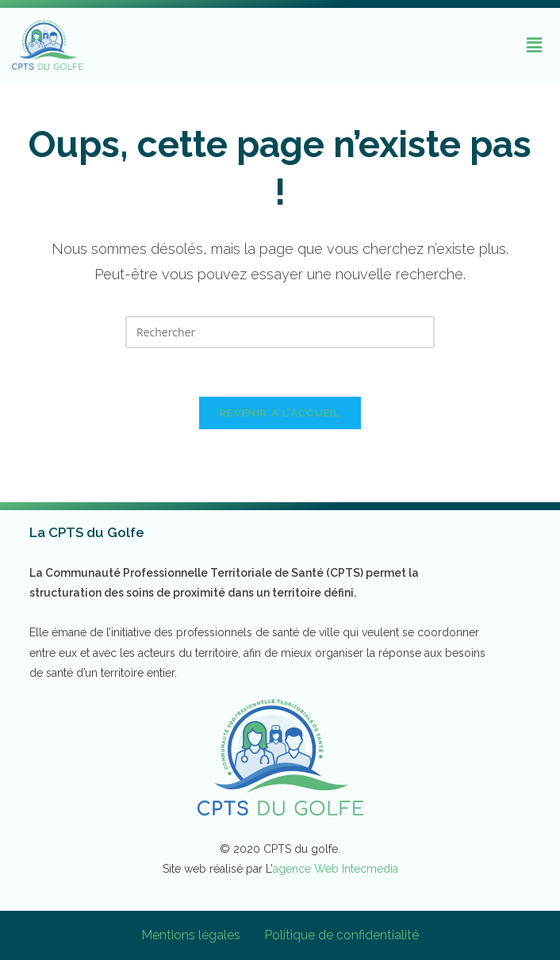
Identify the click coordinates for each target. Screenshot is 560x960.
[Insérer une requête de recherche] (280, 332)
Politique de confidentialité (341, 935)
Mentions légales (191, 935)
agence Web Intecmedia (336, 869)
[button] (535, 44)
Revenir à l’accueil (280, 413)
